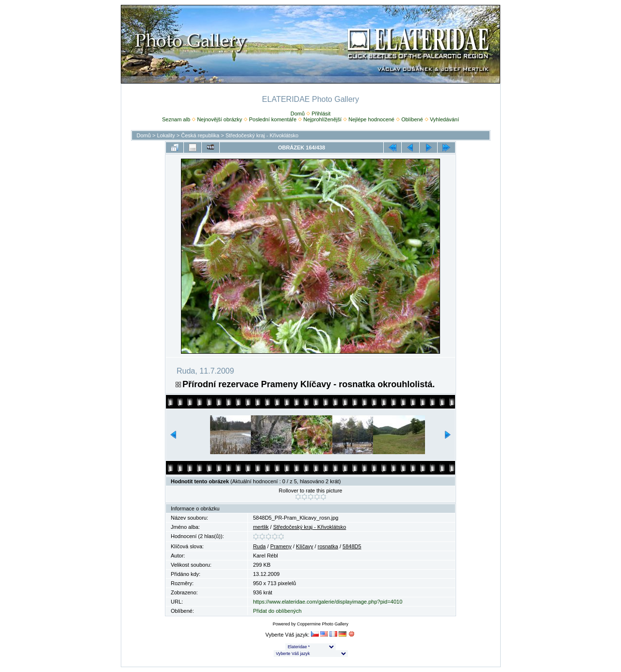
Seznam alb (176, 119)
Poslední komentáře (273, 119)
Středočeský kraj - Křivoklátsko (262, 135)
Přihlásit (321, 114)
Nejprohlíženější (322, 119)
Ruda (259, 546)
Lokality (166, 135)
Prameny (281, 546)
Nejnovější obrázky (220, 119)
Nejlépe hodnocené (371, 119)
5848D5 (352, 546)
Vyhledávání (444, 119)
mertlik (261, 527)
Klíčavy (304, 546)
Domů (298, 114)
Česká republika (200, 135)
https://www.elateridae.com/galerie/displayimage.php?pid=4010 (327, 602)
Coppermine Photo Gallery (323, 624)
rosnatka (328, 546)
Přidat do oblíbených (277, 611)
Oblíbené (412, 119)
